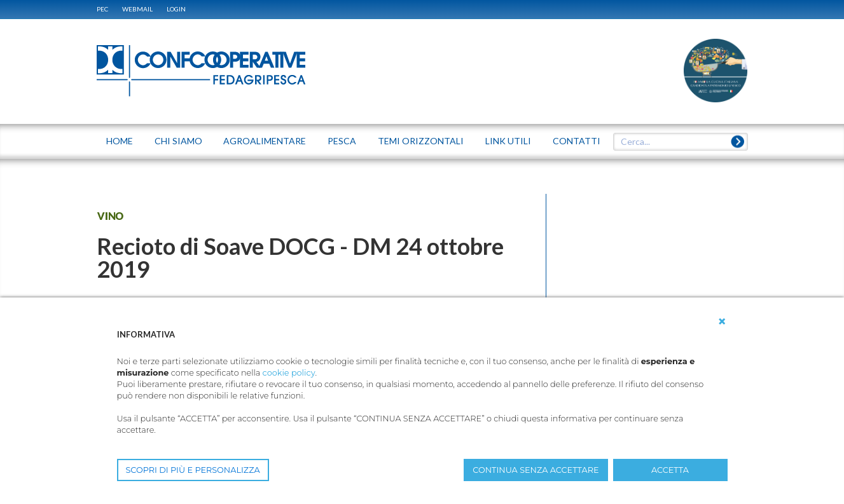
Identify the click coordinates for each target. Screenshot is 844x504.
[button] (722, 322)
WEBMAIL (137, 9)
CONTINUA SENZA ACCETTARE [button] (536, 470)
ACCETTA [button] (670, 470)
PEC (102, 9)
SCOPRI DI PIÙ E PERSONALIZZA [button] (193, 470)
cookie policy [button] (289, 373)
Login (176, 9)
